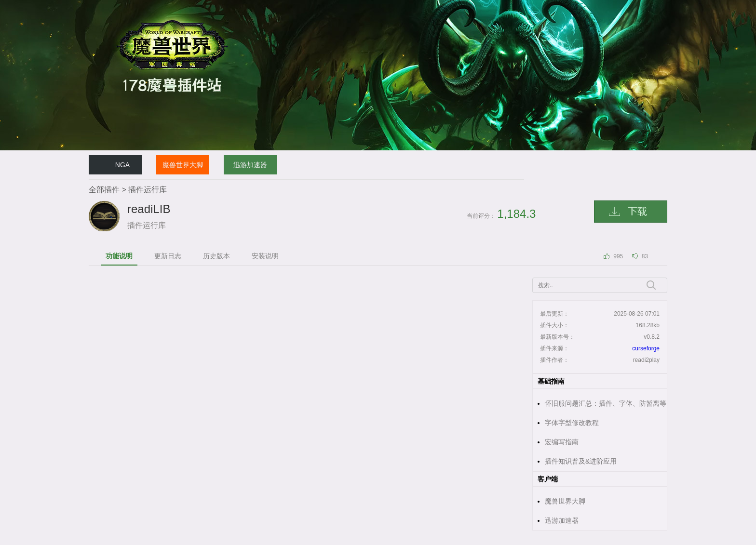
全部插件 (104, 190)
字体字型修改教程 (572, 423)
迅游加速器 (250, 165)
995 (618, 256)
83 (645, 256)
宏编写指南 (562, 442)
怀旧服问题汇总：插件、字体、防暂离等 (606, 403)
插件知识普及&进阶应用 (581, 461)
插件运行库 (148, 190)
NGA (122, 165)
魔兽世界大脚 (183, 165)
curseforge (646, 348)
